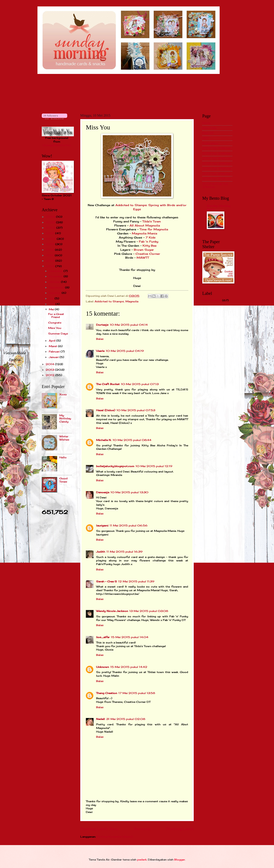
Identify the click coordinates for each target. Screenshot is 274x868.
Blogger (180, 860)
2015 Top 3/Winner (217, 163)
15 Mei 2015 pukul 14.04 (130, 637)
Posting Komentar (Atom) (115, 837)
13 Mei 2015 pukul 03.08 (149, 611)
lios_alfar (103, 637)
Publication (210, 143)
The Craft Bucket (108, 384)
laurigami (102, 525)
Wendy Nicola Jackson (112, 611)
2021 (50, 233)
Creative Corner (147, 254)
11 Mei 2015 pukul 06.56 (129, 525)
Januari (54, 357)
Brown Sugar (144, 250)
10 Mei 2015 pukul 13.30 (129, 492)
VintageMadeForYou (57, 145)
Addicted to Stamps (109, 301)
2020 (51, 239)
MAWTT (143, 258)
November (56, 276)
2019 (50, 244)
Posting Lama (180, 829)
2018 (50, 250)
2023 (51, 222)
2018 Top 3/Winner (217, 179)
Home (206, 123)
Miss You (55, 328)
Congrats (55, 323)
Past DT (208, 133)
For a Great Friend (56, 316)
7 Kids (150, 238)
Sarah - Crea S (106, 581)
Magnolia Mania (144, 233)
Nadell (101, 719)
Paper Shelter (212, 300)
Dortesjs (102, 325)
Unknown (103, 667)
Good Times (63, 480)
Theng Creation (107, 693)
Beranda (142, 829)
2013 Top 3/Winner (217, 153)
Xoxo (63, 394)
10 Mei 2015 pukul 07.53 (136, 410)
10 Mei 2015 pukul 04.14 (129, 325)
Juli (52, 298)
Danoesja (103, 492)
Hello (63, 457)
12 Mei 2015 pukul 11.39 (136, 581)
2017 (50, 255)
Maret (53, 346)
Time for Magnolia (154, 229)
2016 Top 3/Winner (217, 169)
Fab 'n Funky (149, 242)
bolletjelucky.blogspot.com (115, 466)
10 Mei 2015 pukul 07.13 (140, 384)
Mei (52, 309)
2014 (50, 364)
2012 (50, 375)
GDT (205, 138)
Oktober (55, 282)
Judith (101, 552)
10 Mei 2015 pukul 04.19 (125, 351)
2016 (50, 261)
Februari (55, 352)
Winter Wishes (64, 438)
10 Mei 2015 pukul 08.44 (132, 440)
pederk (142, 860)
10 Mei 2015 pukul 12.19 (154, 466)
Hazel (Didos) (106, 410)
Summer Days (58, 334)
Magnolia (132, 301)
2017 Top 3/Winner (216, 174)
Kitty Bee (150, 246)
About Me (209, 128)
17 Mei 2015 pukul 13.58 (137, 693)
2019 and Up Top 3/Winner (215, 185)
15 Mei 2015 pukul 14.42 (129, 667)
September (57, 287)
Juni (52, 304)
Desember (56, 271)
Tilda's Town (152, 221)
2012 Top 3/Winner (217, 148)
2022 (51, 228)
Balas (100, 339)
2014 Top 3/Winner (217, 158)
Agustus (55, 293)
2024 (51, 217)
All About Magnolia (144, 226)
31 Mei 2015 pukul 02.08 (126, 719)
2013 (50, 370)
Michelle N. (104, 440)
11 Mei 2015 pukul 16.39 (124, 552)
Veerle (100, 351)
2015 (50, 266)
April (53, 341)
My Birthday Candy (65, 418)
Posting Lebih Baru (99, 829)
